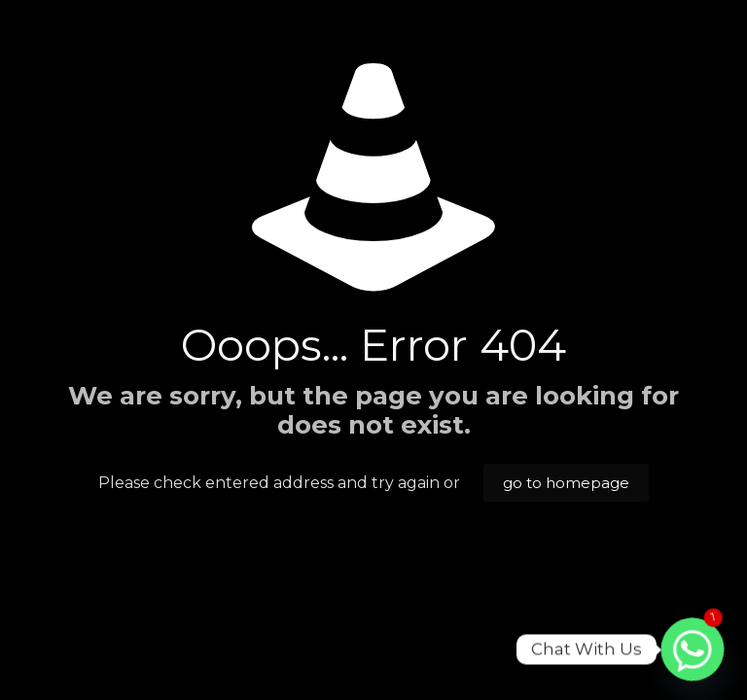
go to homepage (566, 483)
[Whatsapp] (693, 649)
